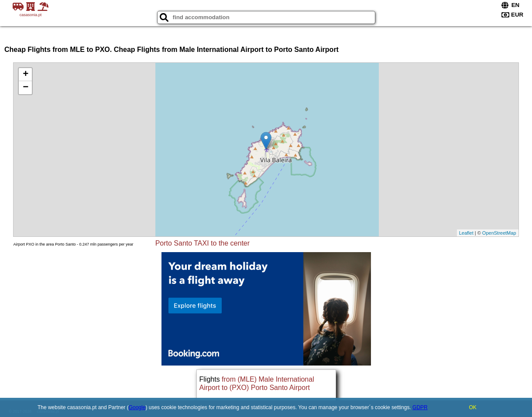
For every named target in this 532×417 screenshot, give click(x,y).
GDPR (420, 407)
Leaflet (466, 233)
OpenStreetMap (499, 233)
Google (137, 407)
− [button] (26, 88)
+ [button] (26, 75)
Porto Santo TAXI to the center (203, 243)
